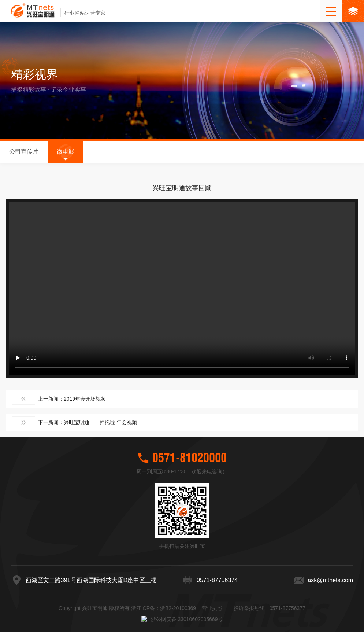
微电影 (66, 152)
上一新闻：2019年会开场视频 (59, 395)
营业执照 (212, 627)
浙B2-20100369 (178, 627)
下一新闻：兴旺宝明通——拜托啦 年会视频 (74, 419)
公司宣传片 (24, 152)
